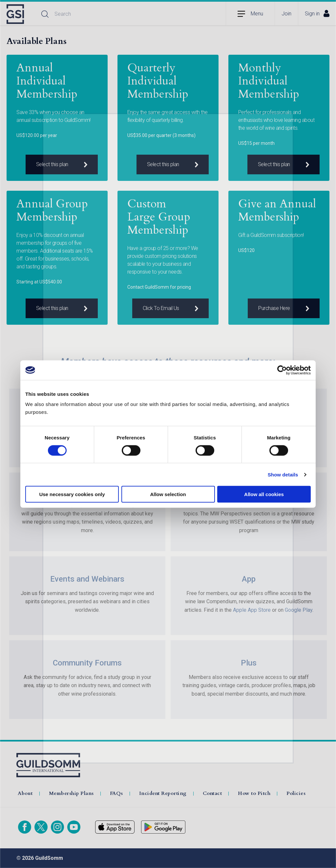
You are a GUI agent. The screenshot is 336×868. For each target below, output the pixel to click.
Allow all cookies (264, 494)
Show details (283, 474)
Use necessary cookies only (72, 494)
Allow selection (168, 494)
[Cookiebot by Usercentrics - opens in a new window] (282, 370)
